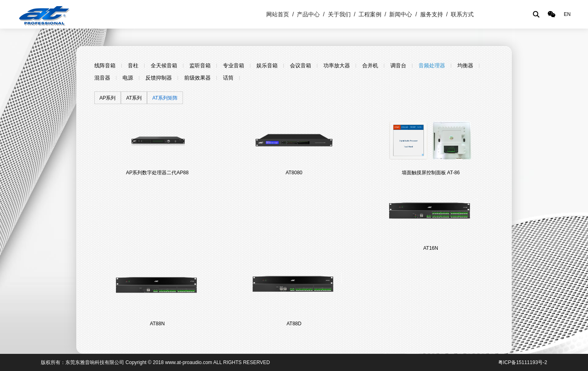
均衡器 (465, 66)
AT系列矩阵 (165, 98)
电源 (128, 78)
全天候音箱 (164, 66)
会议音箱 (301, 66)
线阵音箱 (105, 66)
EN (567, 14)
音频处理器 (432, 66)
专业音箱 (234, 66)
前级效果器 (197, 78)
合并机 (370, 66)
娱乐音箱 (267, 66)
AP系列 (107, 98)
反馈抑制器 (159, 78)
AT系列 (134, 98)
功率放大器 (337, 66)
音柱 (133, 66)
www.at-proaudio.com (188, 362)
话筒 (228, 78)
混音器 (102, 78)
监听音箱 (200, 66)
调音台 (398, 66)
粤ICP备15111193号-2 (523, 362)
